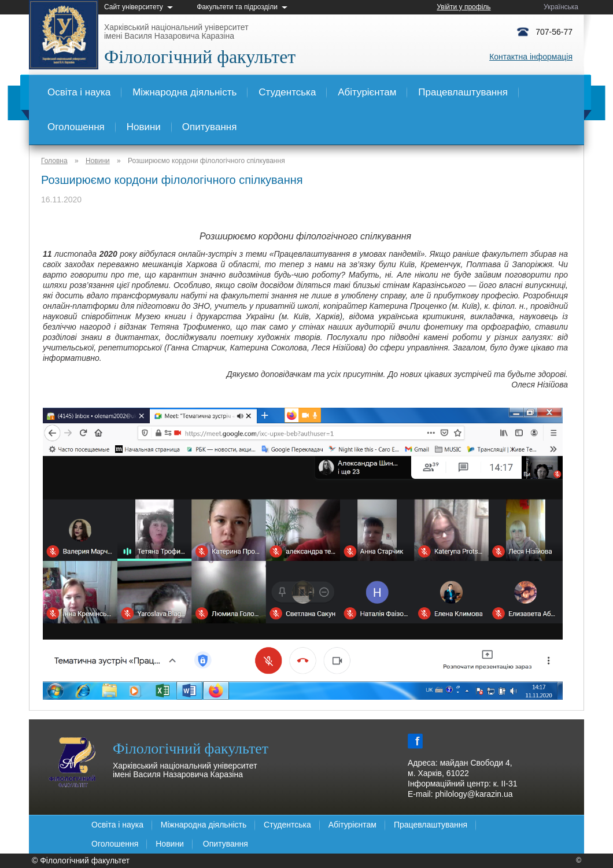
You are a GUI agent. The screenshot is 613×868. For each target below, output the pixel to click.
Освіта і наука (79, 92)
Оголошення (76, 127)
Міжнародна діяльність (184, 92)
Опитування (210, 127)
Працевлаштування (463, 92)
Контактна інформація (531, 57)
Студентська (287, 92)
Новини (144, 127)
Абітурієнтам (367, 92)
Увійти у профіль (464, 7)
